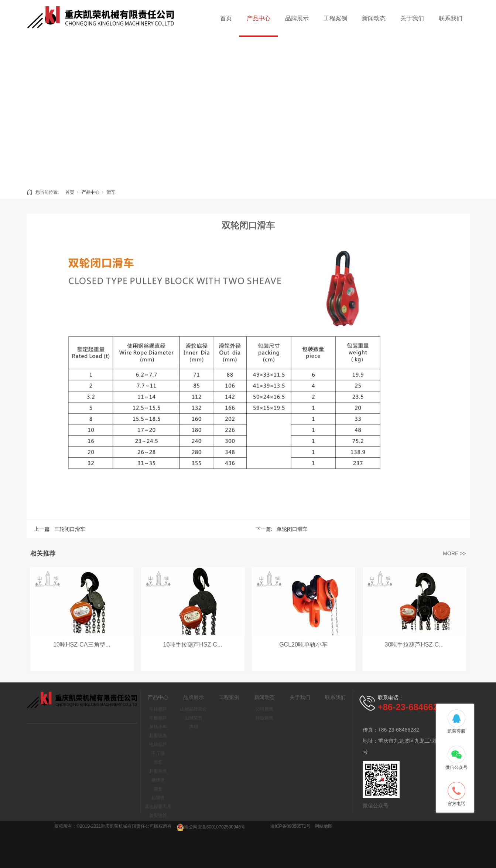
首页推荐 (158, 816)
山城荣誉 (194, 718)
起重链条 (158, 736)
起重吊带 (158, 771)
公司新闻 (264, 709)
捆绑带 (158, 780)
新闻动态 (374, 18)
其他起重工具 (158, 807)
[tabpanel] (248, 111)
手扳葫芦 (158, 718)
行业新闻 (264, 718)
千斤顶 (158, 753)
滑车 (111, 192)
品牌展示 (297, 18)
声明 (194, 727)
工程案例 (335, 18)
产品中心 (259, 18)
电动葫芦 (158, 745)
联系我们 (451, 18)
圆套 (158, 789)
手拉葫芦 (158, 709)
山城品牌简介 (194, 709)
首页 (226, 18)
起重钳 (158, 798)
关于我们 (412, 18)
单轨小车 (158, 727)
